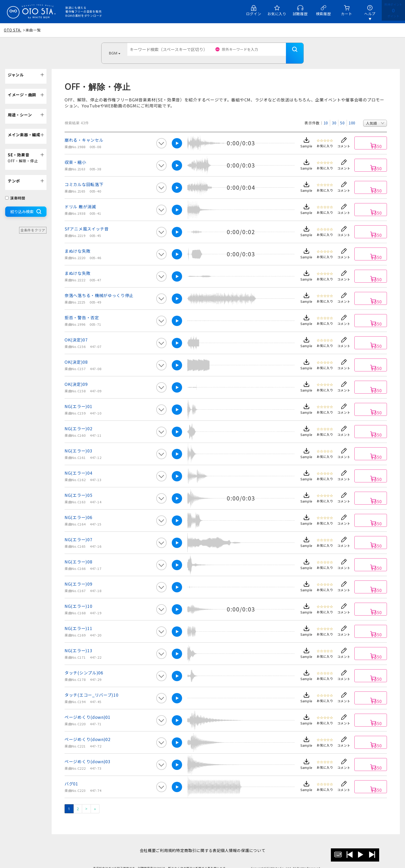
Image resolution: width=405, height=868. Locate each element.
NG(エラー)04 (78, 465)
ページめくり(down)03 (88, 754)
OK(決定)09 (76, 376)
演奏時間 (15, 190)
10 (326, 115)
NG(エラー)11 (78, 620)
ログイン (254, 14)
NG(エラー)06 (78, 509)
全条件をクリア (33, 222)
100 (352, 115)
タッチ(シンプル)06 (84, 665)
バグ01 (71, 776)
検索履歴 (324, 14)
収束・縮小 (75, 154)
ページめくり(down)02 (88, 731)
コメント (344, 138)
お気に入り (277, 14)
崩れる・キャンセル (84, 132)
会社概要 (140, 843)
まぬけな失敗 (77, 243)
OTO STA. (13, 30)
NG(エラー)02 (78, 421)
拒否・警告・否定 (82, 310)
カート (347, 14)
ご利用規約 (163, 843)
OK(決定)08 (76, 354)
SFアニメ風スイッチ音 (87, 221)
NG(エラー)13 (78, 643)
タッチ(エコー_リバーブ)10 (92, 687)
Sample (306, 138)
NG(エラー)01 (78, 399)
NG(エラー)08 (78, 554)
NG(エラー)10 (78, 598)
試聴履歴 (300, 14)
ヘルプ (370, 14)
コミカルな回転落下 (84, 177)
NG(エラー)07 (78, 532)
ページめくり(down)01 (88, 709)
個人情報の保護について (251, 843)
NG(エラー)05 (78, 487)
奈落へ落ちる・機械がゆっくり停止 (99, 288)
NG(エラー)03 (78, 443)
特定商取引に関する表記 (201, 843)
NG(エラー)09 (78, 576)
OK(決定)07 (76, 332)
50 (342, 115)
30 (334, 115)
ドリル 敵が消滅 (80, 199)
